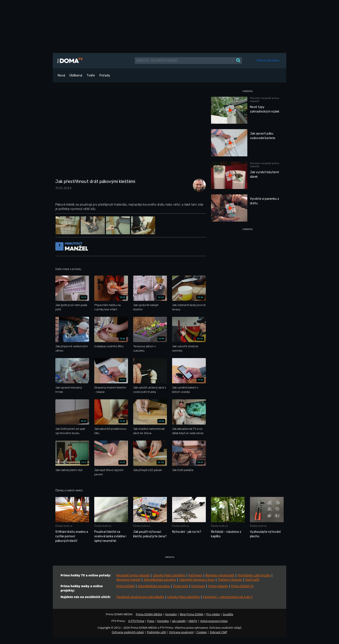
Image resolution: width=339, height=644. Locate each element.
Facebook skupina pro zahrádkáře (140, 597)
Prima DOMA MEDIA (149, 614)
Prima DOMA (126, 586)
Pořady (105, 75)
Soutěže (228, 614)
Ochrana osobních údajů (128, 632)
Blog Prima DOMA (192, 614)
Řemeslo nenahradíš (220, 575)
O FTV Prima (136, 621)
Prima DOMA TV (242, 586)
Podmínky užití (156, 632)
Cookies (202, 632)
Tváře (91, 75)
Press (151, 621)
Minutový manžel (128, 580)
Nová (61, 75)
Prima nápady (218, 586)
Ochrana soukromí (181, 632)
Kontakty (171, 614)
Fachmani (195, 575)
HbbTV (193, 621)
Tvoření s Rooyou (230, 580)
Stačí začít (252, 580)
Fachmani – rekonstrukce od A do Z (228, 597)
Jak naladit (179, 621)
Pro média (213, 614)
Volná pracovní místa (214, 621)
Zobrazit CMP (218, 632)
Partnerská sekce (268, 60)
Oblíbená (76, 75)
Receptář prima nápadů (133, 575)
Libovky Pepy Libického (169, 575)
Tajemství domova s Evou (197, 580)
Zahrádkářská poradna (160, 580)
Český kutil (181, 586)
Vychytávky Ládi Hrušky (254, 575)
